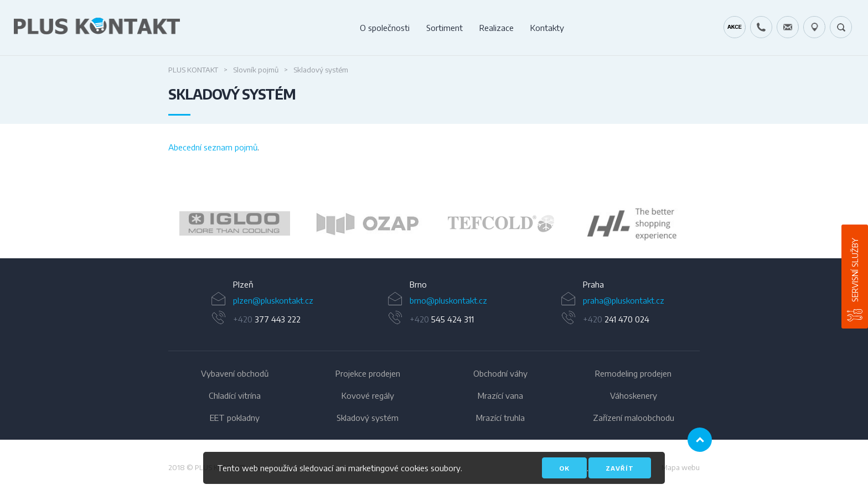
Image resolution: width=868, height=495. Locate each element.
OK (564, 468)
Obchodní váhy (500, 373)
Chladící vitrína (235, 395)
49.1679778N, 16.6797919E (814, 27)
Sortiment (445, 28)
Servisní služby (855, 270)
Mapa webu (681, 467)
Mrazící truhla (500, 418)
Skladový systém (368, 418)
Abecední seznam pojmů (213, 147)
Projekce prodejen (368, 373)
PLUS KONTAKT (193, 70)
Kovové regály (368, 395)
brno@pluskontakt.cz (448, 300)
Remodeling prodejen (633, 373)
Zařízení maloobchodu (634, 418)
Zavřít (620, 468)
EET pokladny (235, 418)
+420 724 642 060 (761, 27)
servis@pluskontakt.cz (788, 27)
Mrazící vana (500, 395)
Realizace (497, 28)
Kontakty (547, 28)
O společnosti (385, 28)
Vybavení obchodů (235, 373)
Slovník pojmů (256, 70)
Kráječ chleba (735, 27)
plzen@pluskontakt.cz (273, 300)
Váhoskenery (634, 395)
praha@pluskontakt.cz (624, 300)
